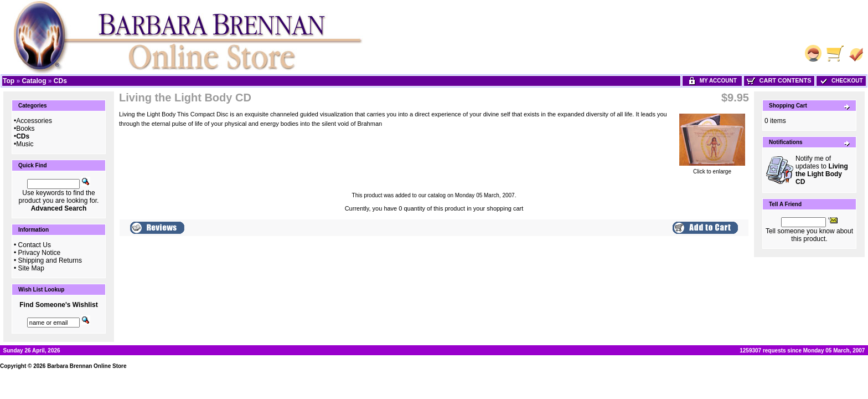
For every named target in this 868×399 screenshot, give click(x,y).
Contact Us (35, 245)
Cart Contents (779, 80)
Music (25, 144)
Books (25, 129)
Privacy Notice (40, 253)
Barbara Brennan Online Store (87, 366)
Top (9, 81)
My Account (712, 81)
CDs (60, 81)
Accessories (34, 121)
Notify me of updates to (822, 170)
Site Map (31, 268)
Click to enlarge (712, 169)
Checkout (841, 81)
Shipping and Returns (50, 260)
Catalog (34, 81)
